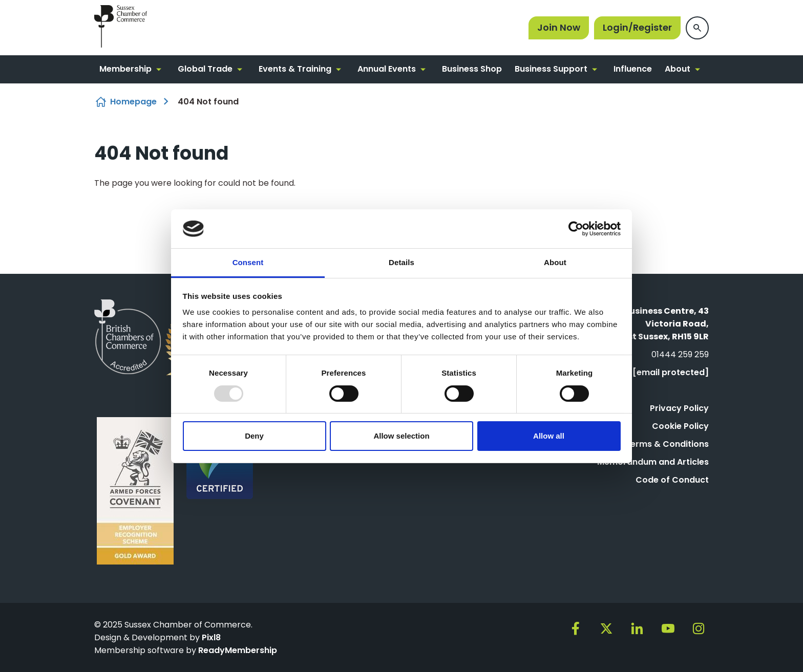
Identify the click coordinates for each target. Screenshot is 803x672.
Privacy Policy (679, 408)
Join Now (559, 27)
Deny (254, 436)
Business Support (551, 69)
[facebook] (576, 628)
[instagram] (699, 628)
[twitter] (606, 628)
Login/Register (637, 27)
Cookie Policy (680, 426)
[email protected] (671, 372)
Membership (125, 69)
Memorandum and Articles (653, 462)
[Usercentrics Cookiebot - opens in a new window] (576, 229)
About (678, 69)
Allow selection (401, 436)
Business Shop (472, 69)
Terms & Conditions (667, 444)
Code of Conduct (672, 480)
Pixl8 (211, 637)
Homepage (133, 102)
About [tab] (555, 262)
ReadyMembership (238, 650)
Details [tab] (401, 262)
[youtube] (668, 628)
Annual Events (387, 69)
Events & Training (295, 69)
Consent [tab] (248, 262)
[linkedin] (637, 628)
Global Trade (205, 69)
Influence (633, 69)
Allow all (549, 436)
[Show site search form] (697, 28)
